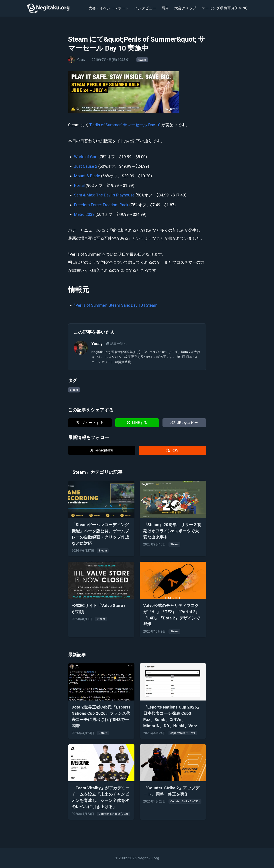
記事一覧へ (116, 344)
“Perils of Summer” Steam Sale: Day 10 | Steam (116, 305)
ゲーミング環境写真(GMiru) (225, 8)
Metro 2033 (84, 214)
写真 (165, 8)
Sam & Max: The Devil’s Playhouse (104, 195)
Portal (79, 185)
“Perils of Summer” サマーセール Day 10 (125, 125)
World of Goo (86, 157)
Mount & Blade (87, 176)
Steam (142, 60)
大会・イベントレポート (109, 8)
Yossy (97, 344)
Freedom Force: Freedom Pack (101, 205)
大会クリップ (185, 8)
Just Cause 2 (86, 166)
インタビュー (145, 8)
